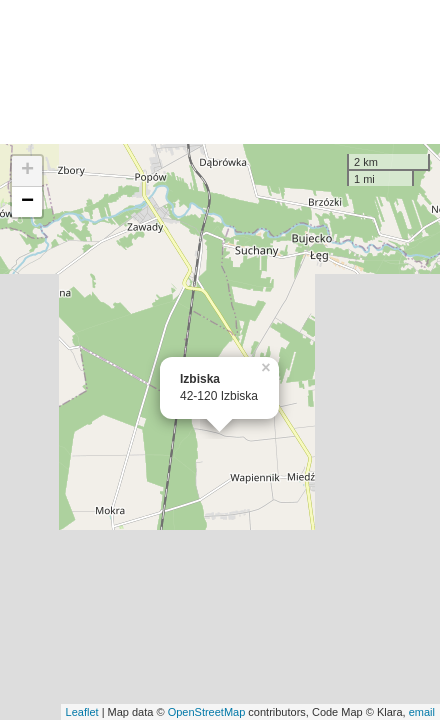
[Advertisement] (220, 72)
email (422, 712)
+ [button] (27, 171)
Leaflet (82, 712)
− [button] (27, 202)
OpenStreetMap (207, 712)
